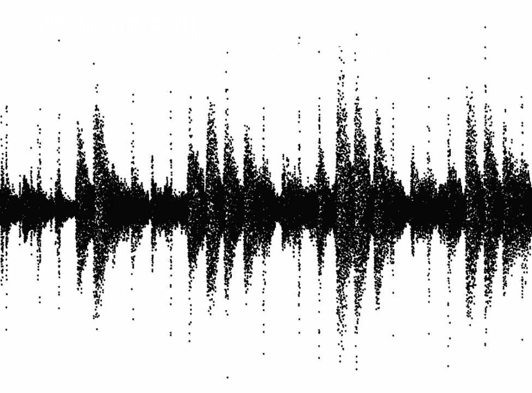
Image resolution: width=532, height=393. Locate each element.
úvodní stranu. (336, 66)
